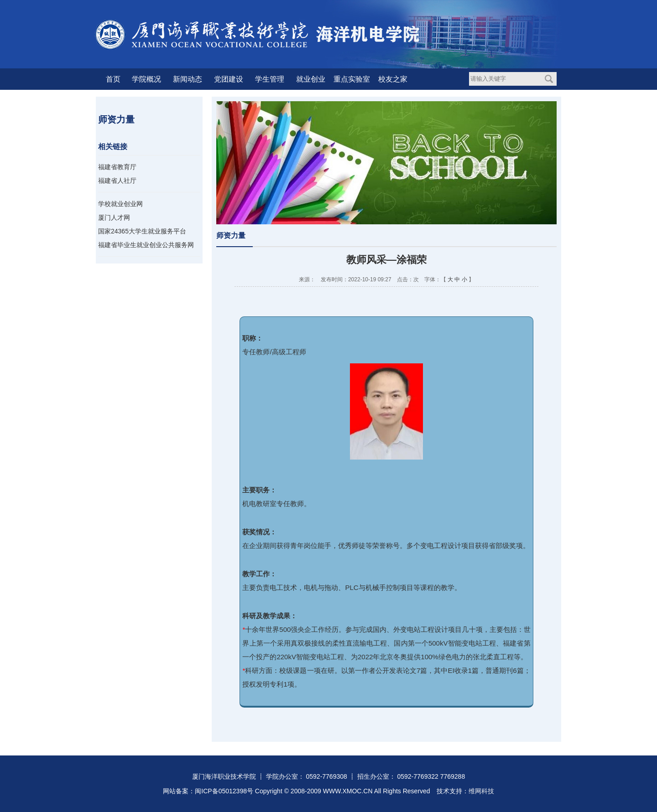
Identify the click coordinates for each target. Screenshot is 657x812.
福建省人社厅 (117, 181)
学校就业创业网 (120, 204)
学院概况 (146, 79)
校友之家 (393, 79)
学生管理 (270, 79)
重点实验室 (352, 79)
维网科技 (481, 791)
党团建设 (229, 79)
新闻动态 (188, 79)
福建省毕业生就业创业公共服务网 (146, 245)
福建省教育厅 (117, 167)
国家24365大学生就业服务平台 (142, 231)
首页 (113, 79)
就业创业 (311, 79)
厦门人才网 (114, 217)
